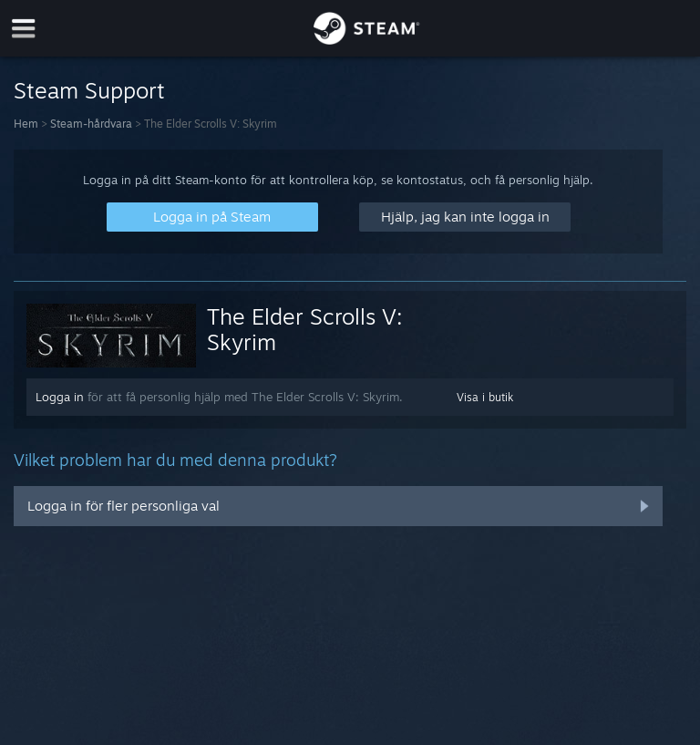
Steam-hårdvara (91, 124)
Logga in (60, 397)
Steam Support (89, 90)
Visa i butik (485, 397)
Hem (26, 124)
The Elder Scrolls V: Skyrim (305, 329)
